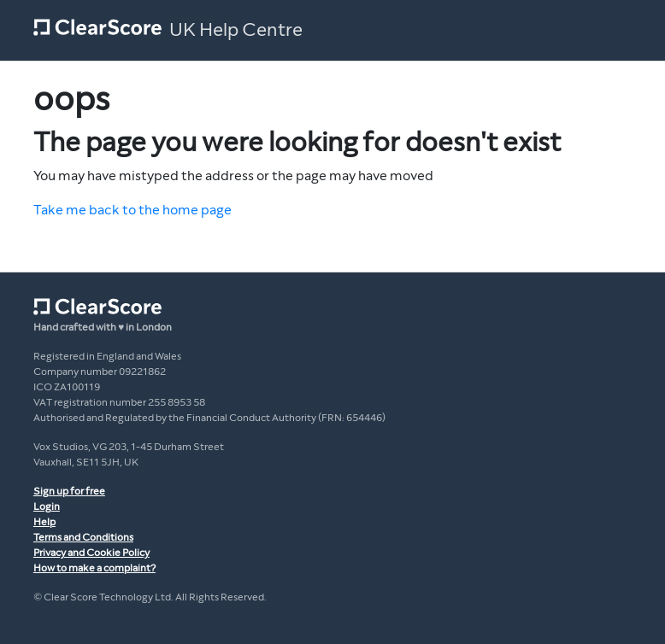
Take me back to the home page (132, 210)
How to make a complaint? (94, 568)
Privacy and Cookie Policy (91, 553)
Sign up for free (69, 491)
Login (47, 506)
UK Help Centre (236, 30)
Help (44, 522)
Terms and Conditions (83, 537)
